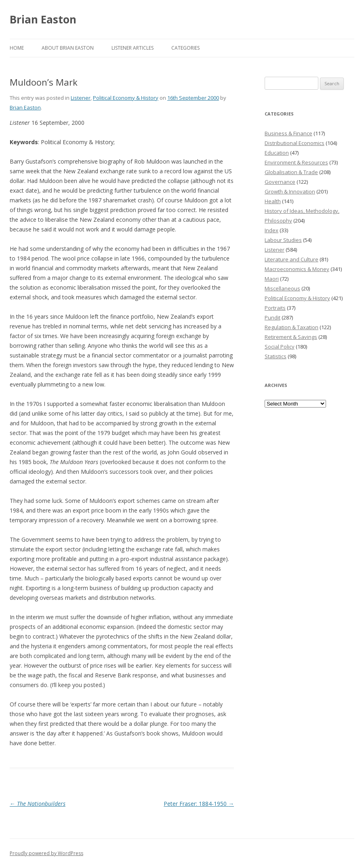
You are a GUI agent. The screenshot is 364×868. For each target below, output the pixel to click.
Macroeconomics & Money (297, 269)
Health (273, 201)
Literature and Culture (291, 259)
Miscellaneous (282, 288)
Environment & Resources (296, 162)
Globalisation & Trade (291, 172)
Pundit (272, 317)
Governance (280, 182)
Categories (185, 48)
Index (271, 230)
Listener (81, 98)
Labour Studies (283, 240)
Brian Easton (43, 19)
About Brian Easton (68, 48)
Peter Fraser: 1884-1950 (199, 804)
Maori (272, 279)
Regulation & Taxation (291, 327)
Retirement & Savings (291, 337)
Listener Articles (133, 48)
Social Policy (280, 347)
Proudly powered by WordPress (46, 853)
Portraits (275, 308)
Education (277, 153)
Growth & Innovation (290, 191)
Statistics (276, 356)
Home (17, 48)
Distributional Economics (295, 143)
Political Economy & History (126, 98)
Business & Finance (288, 133)
